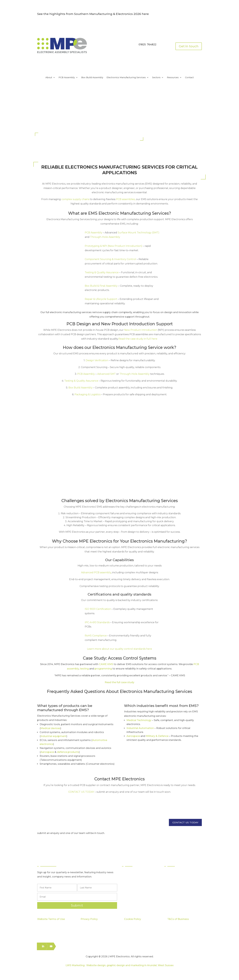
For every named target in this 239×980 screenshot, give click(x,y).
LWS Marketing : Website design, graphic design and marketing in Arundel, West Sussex (120, 965)
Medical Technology (139, 720)
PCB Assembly (67, 78)
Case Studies (175, 889)
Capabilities (174, 884)
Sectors (156, 78)
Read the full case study (120, 682)
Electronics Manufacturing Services (126, 78)
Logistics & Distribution (138, 895)
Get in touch (189, 46)
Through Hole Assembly (139, 884)
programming (103, 669)
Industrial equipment (54, 736)
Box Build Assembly (92, 78)
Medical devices (50, 728)
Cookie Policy (133, 919)
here (145, 14)
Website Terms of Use (51, 919)
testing (84, 669)
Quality (172, 878)
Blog (170, 895)
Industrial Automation (140, 728)
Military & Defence (157, 736)
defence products (68, 752)
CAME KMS (106, 664)
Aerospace (47, 752)
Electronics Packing (137, 900)
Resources (173, 78)
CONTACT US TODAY (185, 822)
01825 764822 (147, 45)
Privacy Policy (89, 919)
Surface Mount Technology (141, 878)
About (49, 78)
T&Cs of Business (178, 919)
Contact (189, 78)
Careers (172, 900)
